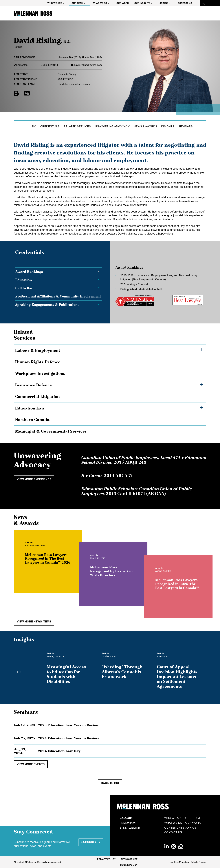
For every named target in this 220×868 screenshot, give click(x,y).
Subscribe (90, 842)
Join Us (166, 4)
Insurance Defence (33, 385)
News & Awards (145, 127)
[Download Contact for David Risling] (27, 94)
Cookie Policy (129, 865)
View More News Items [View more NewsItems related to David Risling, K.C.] (34, 622)
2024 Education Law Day (59, 751)
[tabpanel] (157, 286)
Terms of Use (129, 859)
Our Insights (145, 4)
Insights (168, 127)
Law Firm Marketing (179, 862)
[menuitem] (57, 3)
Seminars (185, 127)
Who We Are (57, 4)
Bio (34, 127)
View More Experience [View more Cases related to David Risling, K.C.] (34, 479)
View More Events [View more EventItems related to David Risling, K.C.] (31, 764)
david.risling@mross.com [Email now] (88, 65)
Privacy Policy (106, 859)
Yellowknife (130, 828)
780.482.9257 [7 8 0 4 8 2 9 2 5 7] (65, 79)
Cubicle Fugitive (198, 862)
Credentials (50, 127)
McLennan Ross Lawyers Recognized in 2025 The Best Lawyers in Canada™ (186, 593)
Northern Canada (32, 420)
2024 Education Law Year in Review (68, 738)
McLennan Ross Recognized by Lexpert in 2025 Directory (120, 580)
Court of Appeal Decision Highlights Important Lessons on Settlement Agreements (177, 676)
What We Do (102, 4)
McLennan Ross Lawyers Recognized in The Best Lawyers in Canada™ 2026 (57, 568)
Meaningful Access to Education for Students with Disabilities (66, 674)
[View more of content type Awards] (38, 552)
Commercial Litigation (37, 396)
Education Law (30, 408)
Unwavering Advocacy (112, 127)
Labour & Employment (38, 350)
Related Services (77, 127)
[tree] (110, 391)
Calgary (126, 818)
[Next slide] (19, 672)
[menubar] (120, 3)
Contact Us (185, 3)
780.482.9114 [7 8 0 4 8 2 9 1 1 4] (50, 65)
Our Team (80, 4)
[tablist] (110, 286)
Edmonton (22, 65)
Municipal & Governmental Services (51, 431)
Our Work (123, 3)
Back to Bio (110, 783)
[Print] (16, 94)
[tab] (58, 272)
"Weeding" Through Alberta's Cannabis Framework (122, 672)
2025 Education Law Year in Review (68, 725)
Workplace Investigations (40, 373)
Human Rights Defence (38, 362)
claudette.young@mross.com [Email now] (74, 84)
